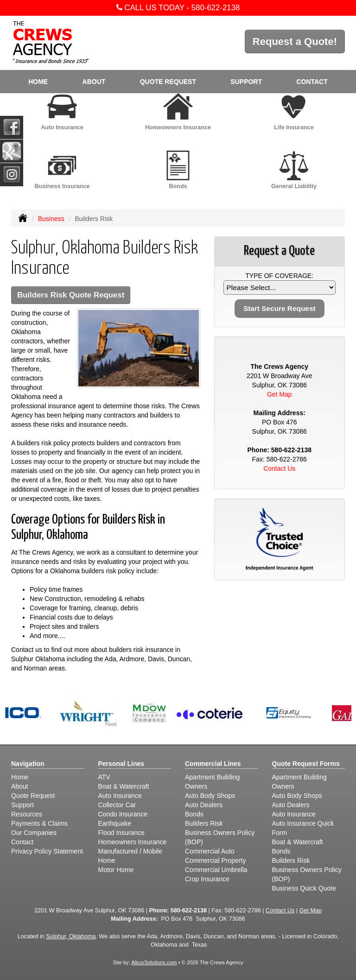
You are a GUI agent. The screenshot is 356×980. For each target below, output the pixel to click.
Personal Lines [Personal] (121, 764)
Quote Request (33, 796)
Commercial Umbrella (216, 870)
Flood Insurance (121, 833)
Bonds (194, 814)
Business (51, 219)
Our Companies (34, 833)
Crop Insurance (207, 879)
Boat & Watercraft (124, 786)
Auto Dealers (204, 805)
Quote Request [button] (168, 82)
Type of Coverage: (279, 276)
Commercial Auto (210, 851)
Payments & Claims (39, 823)
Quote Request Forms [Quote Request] (306, 764)
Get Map (280, 394)
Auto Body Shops (210, 796)
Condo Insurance (123, 814)
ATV (104, 777)
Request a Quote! (295, 41)
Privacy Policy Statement (47, 851)
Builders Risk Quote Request (71, 295)
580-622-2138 (216, 8)
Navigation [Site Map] (28, 764)
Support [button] (246, 82)
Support (22, 805)
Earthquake (115, 823)
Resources (27, 814)
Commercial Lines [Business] (213, 764)
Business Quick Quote (304, 888)
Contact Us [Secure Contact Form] (279, 468)
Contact (312, 82)
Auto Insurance (120, 796)
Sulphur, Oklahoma (71, 936)
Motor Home (116, 870)
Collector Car (117, 805)
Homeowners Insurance (133, 842)
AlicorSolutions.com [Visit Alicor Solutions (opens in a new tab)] (154, 962)
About (20, 786)
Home (38, 82)
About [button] (94, 82)
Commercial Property (215, 860)
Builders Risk (204, 823)
